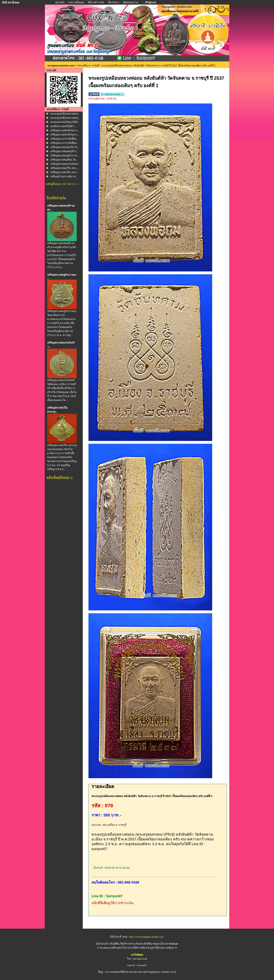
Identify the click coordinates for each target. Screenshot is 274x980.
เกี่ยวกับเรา (114, 2)
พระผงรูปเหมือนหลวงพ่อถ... (65, 114)
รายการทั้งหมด (76, 2)
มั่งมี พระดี (102, 944)
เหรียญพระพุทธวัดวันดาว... (65, 130)
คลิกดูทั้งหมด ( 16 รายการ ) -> (62, 184)
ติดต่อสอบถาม (131, 2)
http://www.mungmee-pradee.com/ (147, 937)
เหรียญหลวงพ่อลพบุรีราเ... (64, 151)
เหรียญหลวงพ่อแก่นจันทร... (65, 164)
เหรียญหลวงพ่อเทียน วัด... (64, 160)
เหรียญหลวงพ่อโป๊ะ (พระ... (65, 168)
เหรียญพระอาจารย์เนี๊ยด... (64, 139)
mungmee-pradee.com (61, 66)
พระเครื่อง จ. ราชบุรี (88, 66)
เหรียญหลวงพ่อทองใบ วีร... (65, 147)
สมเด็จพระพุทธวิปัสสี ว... (64, 126)
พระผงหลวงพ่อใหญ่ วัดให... (65, 122)
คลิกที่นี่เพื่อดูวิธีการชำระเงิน (112, 903)
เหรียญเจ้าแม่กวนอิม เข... (64, 176)
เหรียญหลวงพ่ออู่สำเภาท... (65, 156)
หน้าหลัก (60, 2)
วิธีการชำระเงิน (96, 2)
